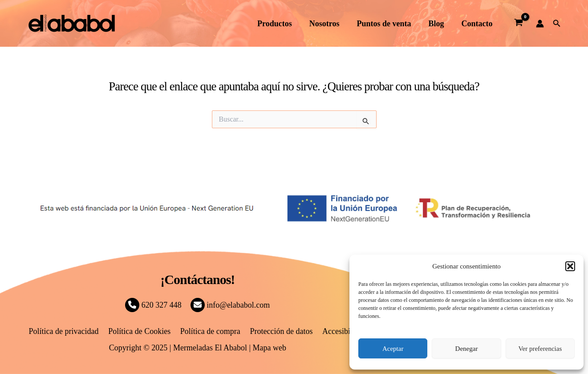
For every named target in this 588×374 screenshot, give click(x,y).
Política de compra (210, 331)
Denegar (467, 349)
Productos (281, 24)
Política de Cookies (141, 331)
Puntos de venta (387, 24)
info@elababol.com (230, 305)
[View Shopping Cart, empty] (519, 24)
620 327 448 (153, 305)
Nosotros (329, 24)
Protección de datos (280, 331)
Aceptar (393, 349)
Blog (438, 24)
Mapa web (270, 348)
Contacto (478, 24)
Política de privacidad (67, 331)
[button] (570, 266)
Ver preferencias (540, 349)
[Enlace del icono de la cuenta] (540, 24)
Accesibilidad (341, 331)
